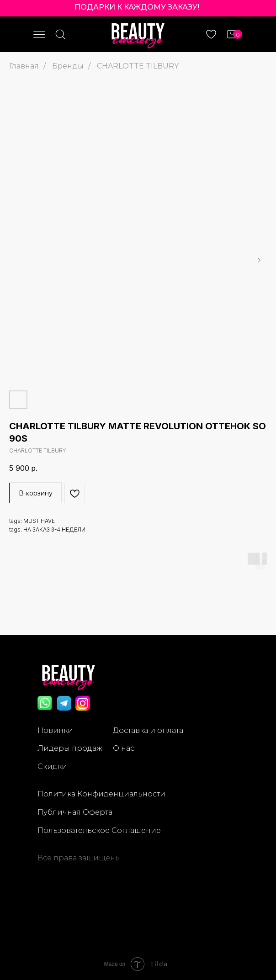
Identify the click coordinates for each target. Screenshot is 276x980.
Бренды (68, 66)
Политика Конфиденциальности (101, 794)
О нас (124, 748)
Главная (24, 66)
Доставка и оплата (148, 730)
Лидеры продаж (70, 748)
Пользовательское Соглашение (99, 830)
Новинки (55, 730)
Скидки (52, 767)
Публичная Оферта (75, 812)
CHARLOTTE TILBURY (138, 66)
